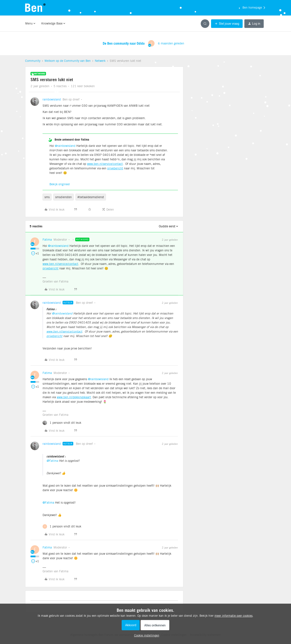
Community (33, 61)
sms (47, 197)
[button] (227, 24)
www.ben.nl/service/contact (105, 164)
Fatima (47, 240)
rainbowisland (52, 99)
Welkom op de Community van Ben (68, 61)
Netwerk (100, 61)
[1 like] (62, 423)
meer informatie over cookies (234, 616)
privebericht (115, 168)
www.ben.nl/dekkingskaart (74, 397)
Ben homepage (254, 8)
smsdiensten (64, 197)
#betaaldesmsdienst (91, 197)
